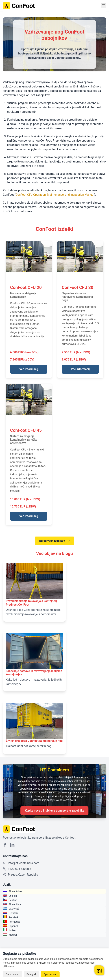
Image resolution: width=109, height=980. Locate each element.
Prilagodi (31, 974)
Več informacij (29, 369)
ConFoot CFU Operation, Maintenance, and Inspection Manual (55, 195)
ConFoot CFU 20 (26, 287)
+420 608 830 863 (20, 869)
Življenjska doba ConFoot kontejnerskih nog (34, 741)
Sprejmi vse (50, 974)
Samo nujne (13, 974)
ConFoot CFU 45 (26, 430)
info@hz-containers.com (24, 863)
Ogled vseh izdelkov (54, 541)
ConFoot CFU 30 (78, 287)
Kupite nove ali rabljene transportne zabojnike (55, 811)
